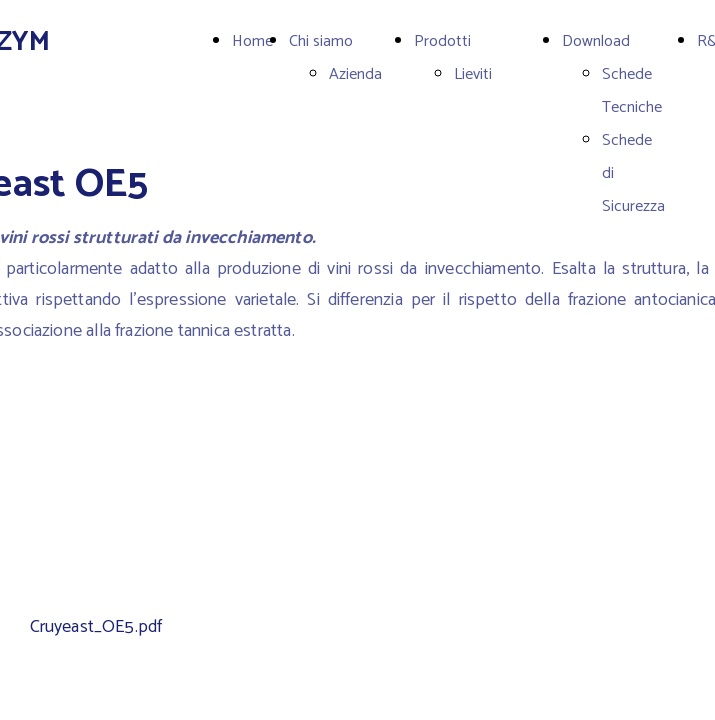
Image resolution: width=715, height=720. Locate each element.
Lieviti (473, 74)
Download (596, 41)
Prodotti (442, 41)
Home (252, 41)
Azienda (355, 74)
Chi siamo (321, 41)
